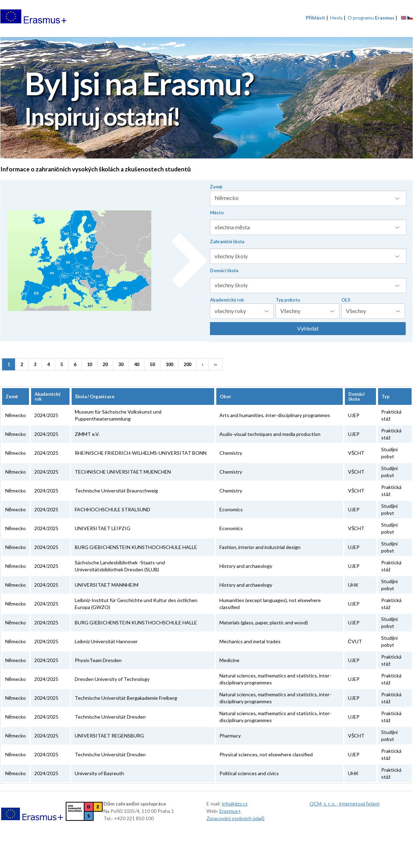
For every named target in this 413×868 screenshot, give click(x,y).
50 (152, 364)
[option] (206, 99)
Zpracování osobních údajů (236, 818)
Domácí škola (224, 270)
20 (105, 364)
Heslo (336, 18)
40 (137, 364)
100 (169, 364)
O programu (371, 18)
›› (216, 364)
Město (217, 213)
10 (89, 364)
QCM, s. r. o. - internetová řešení (345, 804)
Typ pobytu (288, 300)
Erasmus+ (230, 811)
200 (187, 364)
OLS (346, 300)
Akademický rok (227, 300)
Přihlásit (316, 18)
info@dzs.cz (235, 804)
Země (216, 187)
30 (121, 364)
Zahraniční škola (227, 242)
